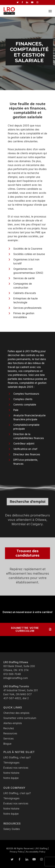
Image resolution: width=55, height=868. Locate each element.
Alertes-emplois (13, 723)
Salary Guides (12, 829)
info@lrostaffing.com (16, 678)
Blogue (7, 744)
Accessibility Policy (36, 852)
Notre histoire (11, 773)
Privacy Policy (17, 852)
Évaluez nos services (16, 768)
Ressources (10, 733)
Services (9, 739)
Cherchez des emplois (16, 713)
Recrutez (9, 728)
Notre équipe (11, 778)
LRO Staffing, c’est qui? (17, 758)
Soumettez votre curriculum (20, 718)
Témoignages (11, 763)
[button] (50, 11)
